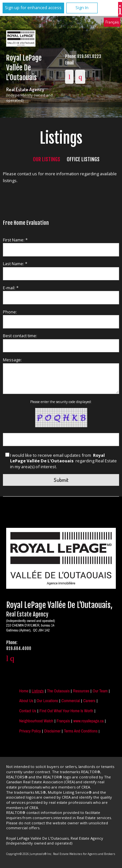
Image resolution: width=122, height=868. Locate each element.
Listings (38, 691)
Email (69, 63)
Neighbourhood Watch (36, 721)
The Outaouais (58, 691)
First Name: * (15, 240)
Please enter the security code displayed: (61, 402)
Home (24, 691)
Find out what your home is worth (66, 711)
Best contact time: (20, 336)
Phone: (10, 312)
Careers (89, 701)
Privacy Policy (30, 731)
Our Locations (47, 701)
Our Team (100, 691)
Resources (81, 691)
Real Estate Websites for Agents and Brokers (84, 854)
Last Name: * (15, 264)
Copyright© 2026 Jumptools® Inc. (29, 854)
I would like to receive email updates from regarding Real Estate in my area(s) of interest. (63, 461)
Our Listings (47, 159)
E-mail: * (11, 288)
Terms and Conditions (81, 731)
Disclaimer (52, 731)
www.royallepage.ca (88, 721)
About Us (26, 701)
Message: (12, 360)
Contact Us (28, 711)
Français (112, 22)
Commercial (71, 701)
